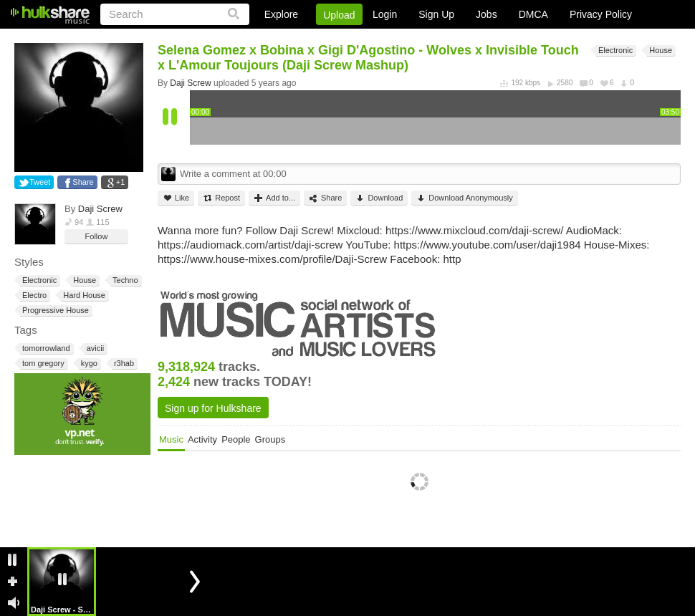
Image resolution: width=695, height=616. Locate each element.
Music (171, 439)
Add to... (274, 198)
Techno (124, 280)
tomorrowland (45, 348)
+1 (121, 182)
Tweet (40, 182)
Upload (339, 15)
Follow (97, 236)
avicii (94, 348)
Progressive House (54, 311)
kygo (88, 364)
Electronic (38, 280)
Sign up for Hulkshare (213, 408)
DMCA (533, 14)
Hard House (83, 295)
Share (83, 182)
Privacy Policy (601, 14)
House (83, 280)
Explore (281, 14)
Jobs (486, 14)
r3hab (123, 364)
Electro (33, 295)
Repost (221, 198)
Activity (202, 439)
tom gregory (42, 364)
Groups (270, 439)
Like (176, 198)
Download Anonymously (464, 198)
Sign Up (436, 14)
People (236, 439)
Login (385, 14)
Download (379, 198)
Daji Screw (100, 209)
